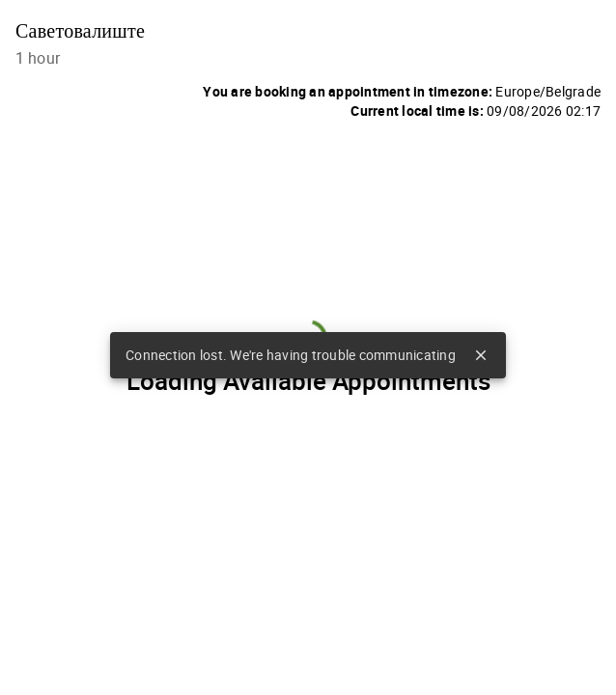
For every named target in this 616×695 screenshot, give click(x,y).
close (481, 355)
